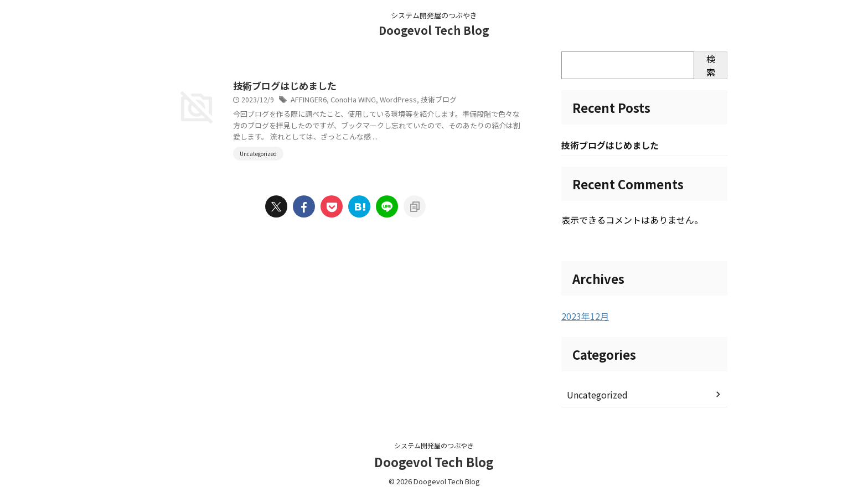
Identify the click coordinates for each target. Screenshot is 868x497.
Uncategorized (595, 395)
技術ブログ (484, 100)
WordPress (447, 100)
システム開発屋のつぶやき (434, 445)
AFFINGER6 (362, 100)
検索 (711, 65)
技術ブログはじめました (336, 86)
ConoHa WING (405, 100)
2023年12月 (582, 317)
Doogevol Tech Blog (434, 30)
